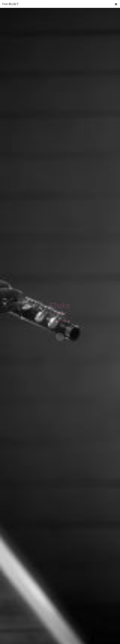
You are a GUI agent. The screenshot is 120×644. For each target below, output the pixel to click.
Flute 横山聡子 (10, 4)
